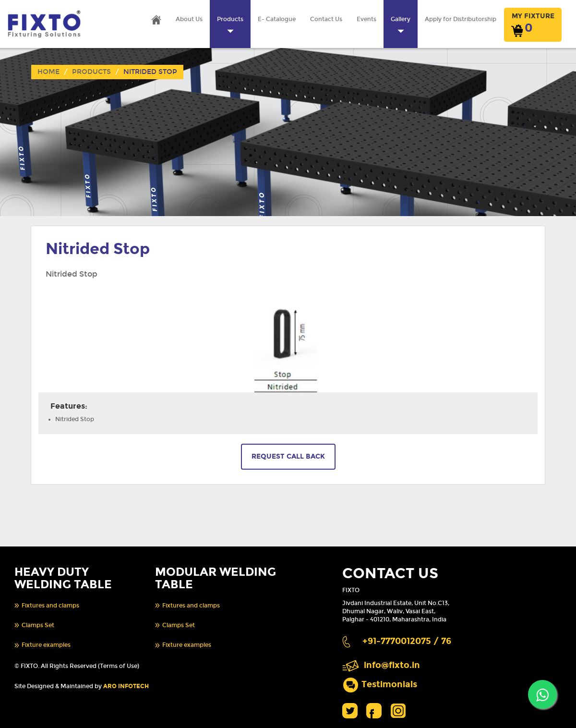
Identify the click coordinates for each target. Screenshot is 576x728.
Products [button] (230, 25)
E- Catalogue (277, 19)
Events (366, 19)
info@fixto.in (392, 666)
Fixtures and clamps (50, 606)
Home (48, 72)
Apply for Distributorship (461, 19)
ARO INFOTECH (126, 686)
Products (91, 72)
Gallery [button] (401, 25)
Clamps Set (38, 625)
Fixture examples (46, 645)
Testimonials (389, 685)
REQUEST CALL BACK (288, 456)
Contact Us (326, 19)
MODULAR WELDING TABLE (216, 578)
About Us (189, 19)
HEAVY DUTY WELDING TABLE (63, 578)
